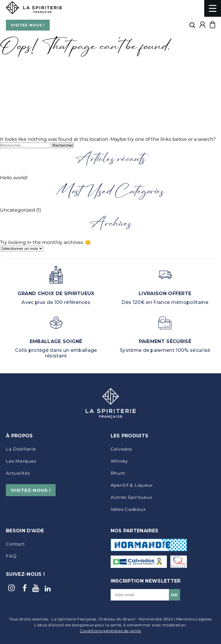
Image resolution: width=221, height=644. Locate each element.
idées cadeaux (128, 509)
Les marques (21, 461)
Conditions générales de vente (110, 631)
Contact (15, 544)
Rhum (118, 473)
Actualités (18, 473)
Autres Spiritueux (132, 497)
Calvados (121, 449)
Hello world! (14, 178)
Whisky (119, 461)
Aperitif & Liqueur (132, 485)
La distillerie (21, 449)
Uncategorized (18, 210)
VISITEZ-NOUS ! (28, 25)
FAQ (11, 556)
